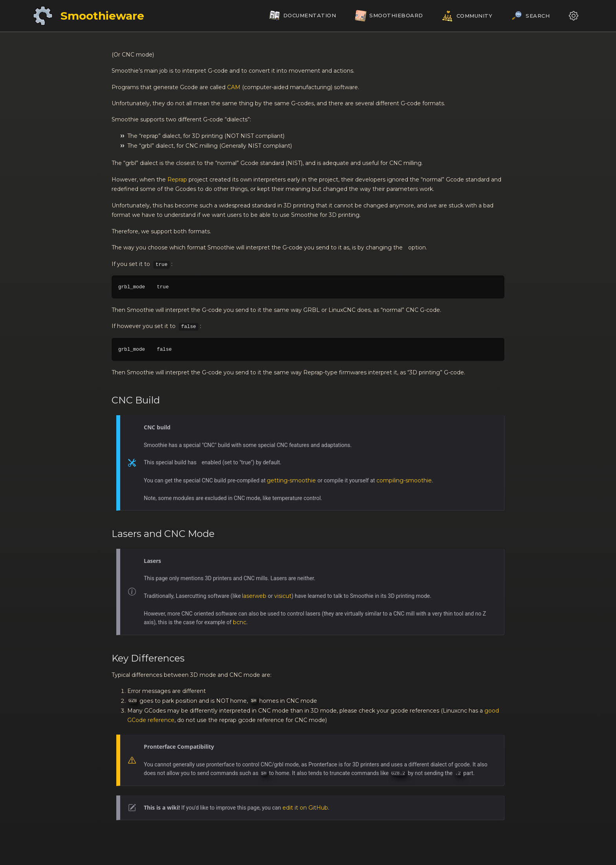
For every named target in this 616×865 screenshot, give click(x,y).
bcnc (240, 622)
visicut (283, 596)
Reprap (177, 180)
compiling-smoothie (404, 480)
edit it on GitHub (305, 808)
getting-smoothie (291, 480)
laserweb (254, 596)
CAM (234, 87)
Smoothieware (102, 16)
